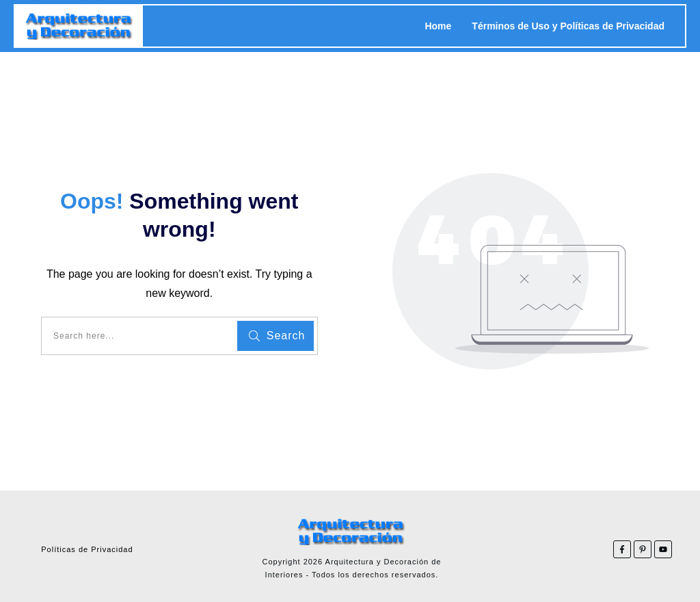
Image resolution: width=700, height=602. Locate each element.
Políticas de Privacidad (87, 549)
